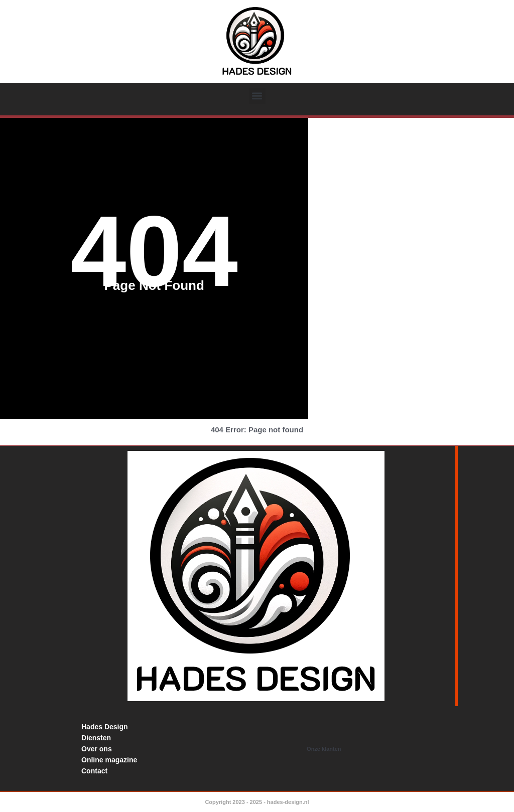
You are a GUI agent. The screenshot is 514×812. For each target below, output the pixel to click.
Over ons (97, 749)
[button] (257, 96)
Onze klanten (324, 749)
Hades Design (105, 727)
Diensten (96, 738)
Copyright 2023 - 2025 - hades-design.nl (257, 802)
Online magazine (109, 760)
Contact (94, 771)
